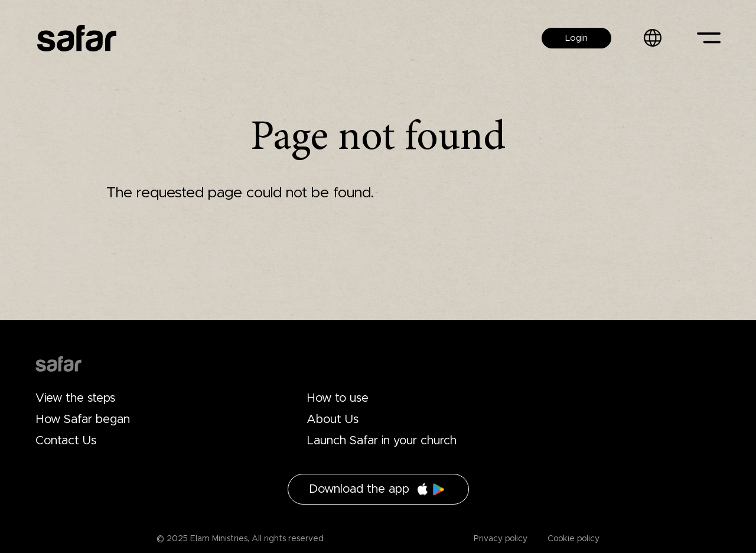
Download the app (359, 489)
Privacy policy (501, 539)
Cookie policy (572, 539)
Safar (77, 38)
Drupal (58, 364)
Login (576, 38)
